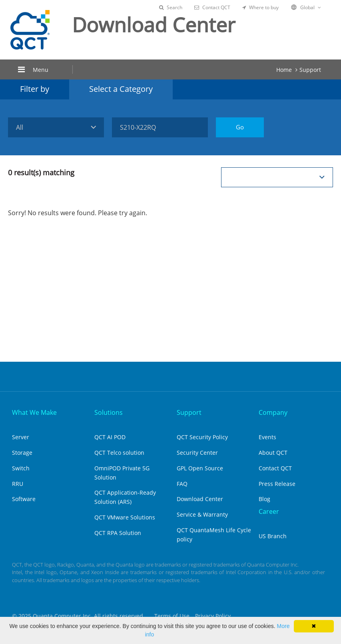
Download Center (200, 499)
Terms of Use (172, 616)
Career (269, 511)
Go (240, 127)
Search (171, 7)
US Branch (273, 536)
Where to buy (260, 7)
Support (310, 70)
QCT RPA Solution (118, 533)
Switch (21, 468)
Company (273, 412)
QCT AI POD (110, 437)
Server (21, 437)
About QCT (273, 453)
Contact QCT (212, 7)
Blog (264, 499)
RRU (18, 484)
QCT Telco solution (119, 453)
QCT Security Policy (202, 437)
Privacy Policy (213, 616)
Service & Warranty (202, 514)
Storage (22, 453)
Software (24, 499)
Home (284, 70)
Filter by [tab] (35, 89)
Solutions (109, 412)
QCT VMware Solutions (125, 517)
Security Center (197, 453)
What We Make (34, 412)
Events (267, 437)
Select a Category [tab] (121, 89)
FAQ (182, 484)
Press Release (277, 484)
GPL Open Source (200, 468)
